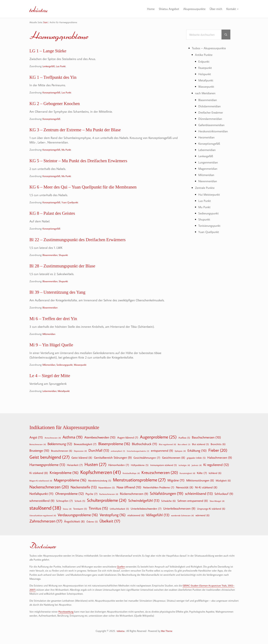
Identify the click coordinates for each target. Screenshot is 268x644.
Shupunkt (65, 261)
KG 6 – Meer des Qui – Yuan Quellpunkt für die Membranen (90, 191)
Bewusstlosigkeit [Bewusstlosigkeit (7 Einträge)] (85, 444)
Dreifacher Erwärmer (212, 112)
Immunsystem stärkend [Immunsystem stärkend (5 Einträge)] (164, 465)
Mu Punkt (69, 153)
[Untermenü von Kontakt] (238, 9)
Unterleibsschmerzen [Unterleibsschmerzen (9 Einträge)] (179, 509)
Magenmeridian (209, 167)
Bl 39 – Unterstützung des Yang (61, 299)
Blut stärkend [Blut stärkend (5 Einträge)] (200, 444)
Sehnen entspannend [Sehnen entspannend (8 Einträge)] (193, 501)
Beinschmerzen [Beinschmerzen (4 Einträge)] (38, 444)
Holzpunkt (205, 74)
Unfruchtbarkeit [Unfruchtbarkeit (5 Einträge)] (119, 509)
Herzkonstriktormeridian (214, 130)
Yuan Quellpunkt (72, 207)
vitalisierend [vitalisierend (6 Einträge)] (136, 515)
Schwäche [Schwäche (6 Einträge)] (168, 501)
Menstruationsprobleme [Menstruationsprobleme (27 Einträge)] (139, 480)
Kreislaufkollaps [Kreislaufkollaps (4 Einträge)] (131, 473)
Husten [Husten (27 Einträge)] (95, 464)
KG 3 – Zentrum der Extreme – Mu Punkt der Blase (81, 132)
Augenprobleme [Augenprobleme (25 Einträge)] (158, 437)
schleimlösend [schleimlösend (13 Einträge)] (199, 494)
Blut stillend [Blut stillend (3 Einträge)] (184, 444)
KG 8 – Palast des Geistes (55, 218)
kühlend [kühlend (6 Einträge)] (215, 473)
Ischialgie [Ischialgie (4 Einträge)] (184, 465)
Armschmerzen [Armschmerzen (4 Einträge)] (53, 438)
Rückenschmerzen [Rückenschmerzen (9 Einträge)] (134, 494)
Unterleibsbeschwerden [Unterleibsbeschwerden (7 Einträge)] (146, 509)
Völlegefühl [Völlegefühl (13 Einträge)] (158, 515)
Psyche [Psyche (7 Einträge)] (92, 494)
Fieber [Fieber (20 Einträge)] (218, 450)
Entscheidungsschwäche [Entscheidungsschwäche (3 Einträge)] (138, 451)
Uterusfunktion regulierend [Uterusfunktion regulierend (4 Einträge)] (43, 515)
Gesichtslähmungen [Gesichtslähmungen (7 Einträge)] (147, 458)
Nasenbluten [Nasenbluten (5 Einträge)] (107, 488)
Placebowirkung (67, 612)
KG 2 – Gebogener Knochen (58, 105)
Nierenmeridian (209, 179)
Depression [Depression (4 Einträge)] (80, 451)
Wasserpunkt (84, 374)
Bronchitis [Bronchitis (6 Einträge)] (218, 444)
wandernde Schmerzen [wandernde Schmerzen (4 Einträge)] (182, 515)
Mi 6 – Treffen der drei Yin (56, 326)
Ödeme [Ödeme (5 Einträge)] (92, 522)
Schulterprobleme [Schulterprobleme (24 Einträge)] (107, 500)
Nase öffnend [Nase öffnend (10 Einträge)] (129, 487)
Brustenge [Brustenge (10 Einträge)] (39, 451)
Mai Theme (167, 631)
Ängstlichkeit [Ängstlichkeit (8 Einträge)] (74, 521)
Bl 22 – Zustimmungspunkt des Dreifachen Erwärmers (84, 245)
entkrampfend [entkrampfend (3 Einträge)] (118, 451)
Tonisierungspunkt (210, 223)
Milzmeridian (50, 342)
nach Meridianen (206, 93)
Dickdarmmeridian (210, 106)
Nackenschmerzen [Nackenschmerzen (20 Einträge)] (49, 487)
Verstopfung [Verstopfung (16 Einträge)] (113, 515)
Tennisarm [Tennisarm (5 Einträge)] (80, 509)
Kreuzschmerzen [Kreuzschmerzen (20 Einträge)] (160, 472)
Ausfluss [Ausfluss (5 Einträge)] (184, 438)
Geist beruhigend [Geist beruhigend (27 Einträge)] (50, 457)
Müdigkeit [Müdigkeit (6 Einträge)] (223, 480)
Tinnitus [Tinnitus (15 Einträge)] (98, 508)
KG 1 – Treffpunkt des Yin (56, 78)
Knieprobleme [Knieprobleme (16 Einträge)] (64, 473)
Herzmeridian (207, 136)
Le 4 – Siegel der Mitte (52, 385)
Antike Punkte (204, 55)
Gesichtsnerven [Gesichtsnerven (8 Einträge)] (174, 458)
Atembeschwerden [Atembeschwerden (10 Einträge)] (100, 437)
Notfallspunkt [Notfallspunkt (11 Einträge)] (41, 494)
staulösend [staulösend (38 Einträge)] (45, 508)
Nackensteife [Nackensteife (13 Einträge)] (84, 487)
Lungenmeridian (209, 160)
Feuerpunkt (206, 68)
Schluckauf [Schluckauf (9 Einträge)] (224, 494)
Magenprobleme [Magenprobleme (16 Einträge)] (70, 480)
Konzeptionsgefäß (52, 94)
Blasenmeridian (51, 261)
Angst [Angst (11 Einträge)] (36, 437)
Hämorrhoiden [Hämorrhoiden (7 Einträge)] (119, 465)
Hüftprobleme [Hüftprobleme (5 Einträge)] (140, 465)
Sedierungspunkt (67, 374)
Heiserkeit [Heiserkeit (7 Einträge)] (75, 465)
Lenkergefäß (49, 67)
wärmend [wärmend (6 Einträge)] (202, 515)
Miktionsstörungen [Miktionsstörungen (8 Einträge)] (200, 480)
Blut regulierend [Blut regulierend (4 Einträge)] (167, 444)
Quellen (121, 567)
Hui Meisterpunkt (210, 192)
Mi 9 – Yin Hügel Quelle (54, 353)
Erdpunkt (204, 62)
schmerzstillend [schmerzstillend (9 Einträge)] (42, 501)
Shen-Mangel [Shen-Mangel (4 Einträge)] (217, 501)
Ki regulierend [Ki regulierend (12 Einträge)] (216, 465)
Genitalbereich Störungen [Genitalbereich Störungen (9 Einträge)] (113, 458)
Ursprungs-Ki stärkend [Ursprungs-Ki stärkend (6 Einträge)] (211, 509)
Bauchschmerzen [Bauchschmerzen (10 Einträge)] (206, 437)
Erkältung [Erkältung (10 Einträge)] (197, 451)
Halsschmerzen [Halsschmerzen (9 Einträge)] (220, 458)
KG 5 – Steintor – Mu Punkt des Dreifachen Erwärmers (85, 164)
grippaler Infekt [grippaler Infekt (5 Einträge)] (196, 458)
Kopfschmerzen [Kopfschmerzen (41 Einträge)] (101, 472)
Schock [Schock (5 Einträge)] (80, 501)
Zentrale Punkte (206, 186)
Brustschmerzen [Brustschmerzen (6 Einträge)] (62, 451)
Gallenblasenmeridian (213, 124)
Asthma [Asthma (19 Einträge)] (73, 437)
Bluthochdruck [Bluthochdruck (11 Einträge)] (145, 444)
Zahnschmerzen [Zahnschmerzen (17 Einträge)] (46, 521)
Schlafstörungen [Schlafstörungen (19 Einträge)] (167, 493)
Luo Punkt (62, 67)
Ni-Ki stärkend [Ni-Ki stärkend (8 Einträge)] (206, 487)
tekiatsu (41, 9)
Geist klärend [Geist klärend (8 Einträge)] (82, 458)
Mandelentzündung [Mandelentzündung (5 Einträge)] (100, 481)
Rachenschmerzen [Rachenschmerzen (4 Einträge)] (109, 494)
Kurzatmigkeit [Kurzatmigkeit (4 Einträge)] (187, 473)
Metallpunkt (66, 401)
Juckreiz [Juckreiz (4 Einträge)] (197, 465)
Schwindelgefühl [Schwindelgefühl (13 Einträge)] (144, 500)
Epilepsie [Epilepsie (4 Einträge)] (180, 451)
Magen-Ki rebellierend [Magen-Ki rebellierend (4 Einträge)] (41, 481)
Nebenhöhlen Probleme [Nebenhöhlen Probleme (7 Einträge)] (159, 487)
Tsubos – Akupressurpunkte (210, 48)
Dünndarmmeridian (211, 118)
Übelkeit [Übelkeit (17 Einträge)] (110, 521)
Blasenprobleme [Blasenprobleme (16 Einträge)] (114, 444)
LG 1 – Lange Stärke (50, 51)
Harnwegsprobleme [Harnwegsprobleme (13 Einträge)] (47, 465)
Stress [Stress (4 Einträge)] (67, 509)
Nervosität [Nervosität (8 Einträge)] (185, 487)
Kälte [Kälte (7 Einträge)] (202, 473)
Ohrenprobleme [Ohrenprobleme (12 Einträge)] (70, 493)
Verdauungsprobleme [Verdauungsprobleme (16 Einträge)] (78, 515)
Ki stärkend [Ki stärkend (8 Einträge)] (39, 473)
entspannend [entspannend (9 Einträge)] (162, 451)
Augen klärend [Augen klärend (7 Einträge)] (128, 437)
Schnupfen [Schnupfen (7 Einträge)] (64, 501)
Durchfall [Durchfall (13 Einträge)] (99, 450)
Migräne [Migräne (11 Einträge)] (176, 480)
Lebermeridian (50, 401)
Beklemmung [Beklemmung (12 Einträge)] (60, 444)
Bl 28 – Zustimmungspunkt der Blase (67, 272)
